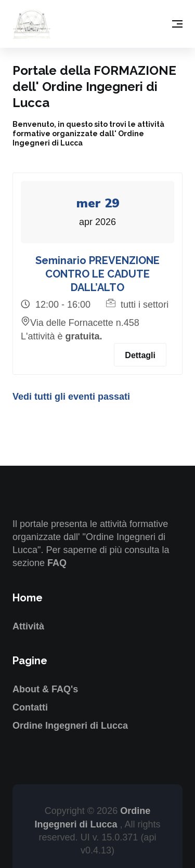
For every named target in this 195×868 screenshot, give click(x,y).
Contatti (30, 707)
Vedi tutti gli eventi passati (71, 397)
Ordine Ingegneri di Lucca (70, 726)
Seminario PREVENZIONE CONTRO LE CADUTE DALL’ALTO (97, 274)
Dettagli (140, 355)
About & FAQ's (45, 689)
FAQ (57, 563)
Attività (28, 626)
